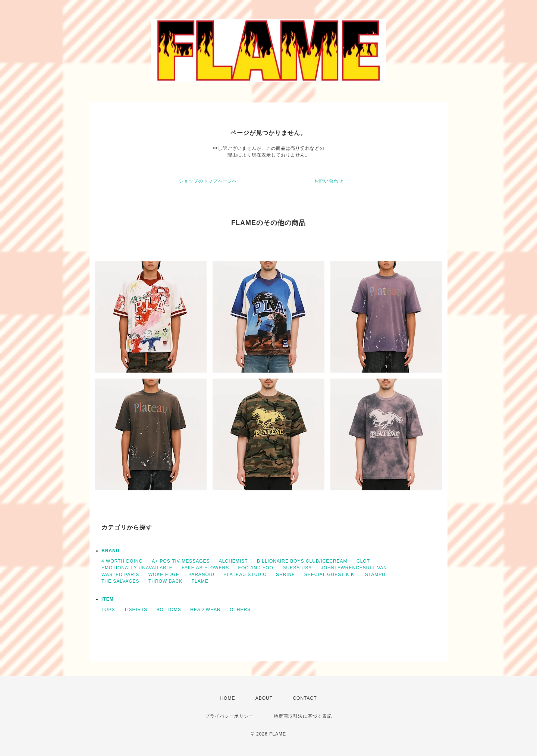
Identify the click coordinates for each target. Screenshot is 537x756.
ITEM (108, 599)
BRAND (110, 551)
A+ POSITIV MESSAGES (181, 561)
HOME (227, 698)
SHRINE (285, 575)
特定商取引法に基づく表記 (303, 716)
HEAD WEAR (205, 610)
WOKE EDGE (164, 575)
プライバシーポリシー (229, 716)
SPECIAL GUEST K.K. (330, 575)
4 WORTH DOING (122, 561)
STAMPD (375, 575)
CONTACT (305, 698)
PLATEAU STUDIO (245, 575)
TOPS (108, 610)
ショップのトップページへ (208, 181)
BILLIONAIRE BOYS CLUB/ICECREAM (302, 561)
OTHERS (240, 610)
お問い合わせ (329, 181)
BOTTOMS (169, 610)
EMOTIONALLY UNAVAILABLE (137, 568)
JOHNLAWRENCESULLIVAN (354, 568)
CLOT (363, 561)
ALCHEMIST (233, 561)
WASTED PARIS (120, 575)
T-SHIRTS (136, 610)
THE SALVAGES (120, 581)
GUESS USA (297, 568)
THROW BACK (165, 581)
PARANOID (201, 575)
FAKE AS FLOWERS (205, 568)
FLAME (200, 581)
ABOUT (264, 698)
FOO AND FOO (256, 568)
